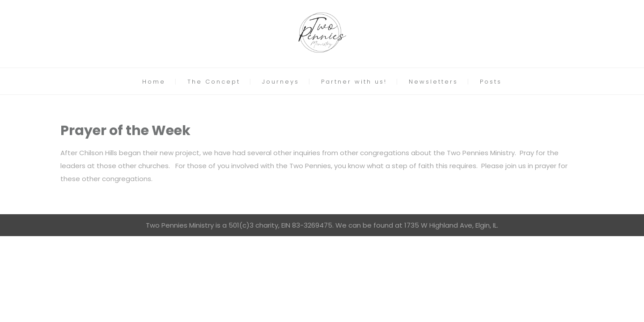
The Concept (214, 82)
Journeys (281, 82)
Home (154, 82)
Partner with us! (354, 82)
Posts (491, 82)
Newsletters (433, 82)
